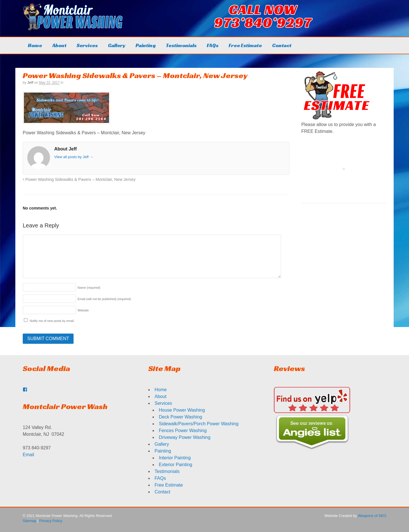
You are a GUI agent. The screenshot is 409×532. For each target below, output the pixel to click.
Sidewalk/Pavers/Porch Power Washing (199, 424)
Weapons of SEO (372, 516)
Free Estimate (245, 45)
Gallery (117, 45)
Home (35, 45)
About (59, 45)
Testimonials (181, 45)
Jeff (30, 83)
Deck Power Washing (180, 417)
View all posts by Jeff (74, 157)
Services (87, 45)
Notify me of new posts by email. (52, 321)
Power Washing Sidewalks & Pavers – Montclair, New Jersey (79, 179)
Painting (146, 45)
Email (28, 455)
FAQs (213, 45)
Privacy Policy (51, 521)
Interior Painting (175, 458)
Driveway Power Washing (185, 437)
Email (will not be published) (104, 299)
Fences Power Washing (183, 431)
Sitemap (30, 521)
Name (89, 288)
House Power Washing (182, 410)
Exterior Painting (175, 465)
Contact (282, 45)
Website (83, 310)
